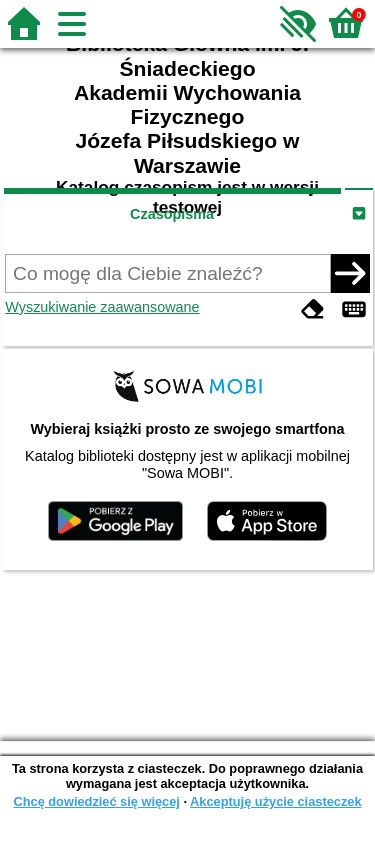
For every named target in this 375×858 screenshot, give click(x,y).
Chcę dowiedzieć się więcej (96, 801)
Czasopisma (172, 214)
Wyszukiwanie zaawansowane (102, 307)
